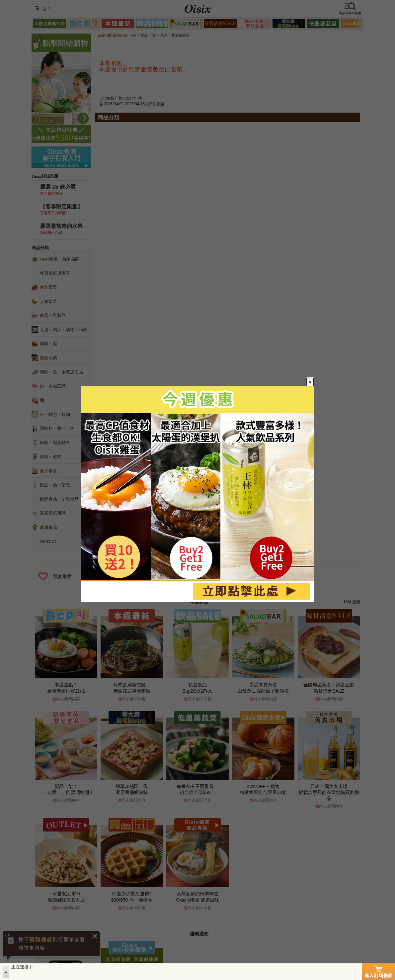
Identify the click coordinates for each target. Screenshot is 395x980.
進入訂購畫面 (378, 972)
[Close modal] (310, 382)
